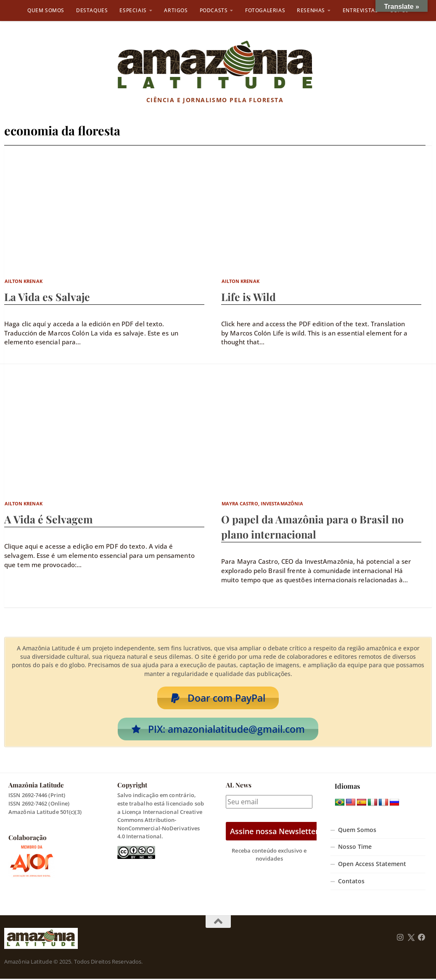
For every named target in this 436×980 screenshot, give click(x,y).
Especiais (133, 10)
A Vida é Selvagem (49, 519)
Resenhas (311, 10)
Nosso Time (355, 848)
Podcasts (214, 10)
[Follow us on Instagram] (400, 939)
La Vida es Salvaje (47, 297)
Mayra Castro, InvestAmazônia (263, 503)
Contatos (351, 882)
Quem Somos (46, 10)
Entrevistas (361, 10)
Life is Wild (248, 297)
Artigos (176, 10)
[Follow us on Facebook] (422, 939)
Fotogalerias (265, 10)
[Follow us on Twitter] (411, 939)
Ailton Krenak (24, 281)
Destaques (92, 10)
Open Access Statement (372, 865)
